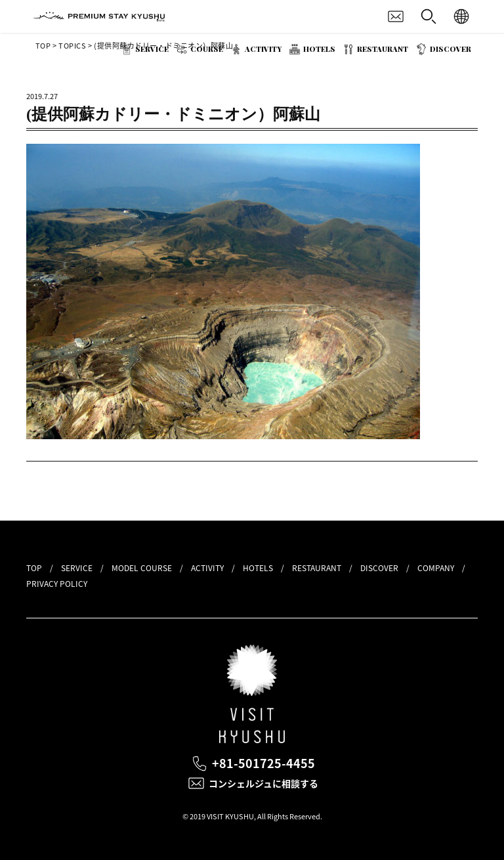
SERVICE (152, 49)
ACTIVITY (263, 49)
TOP (34, 568)
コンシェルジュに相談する (263, 783)
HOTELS (319, 49)
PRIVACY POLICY (57, 584)
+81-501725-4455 (263, 763)
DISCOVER (451, 49)
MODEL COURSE (142, 568)
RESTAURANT (383, 49)
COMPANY (436, 568)
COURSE (207, 49)
